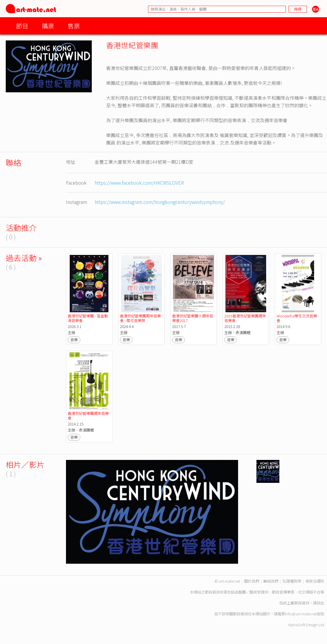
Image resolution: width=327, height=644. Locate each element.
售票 (74, 26)
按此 (320, 603)
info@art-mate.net (301, 614)
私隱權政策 (292, 581)
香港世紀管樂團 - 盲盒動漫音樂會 (88, 318)
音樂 (74, 340)
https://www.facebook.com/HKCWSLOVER (139, 183)
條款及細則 (315, 581)
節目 (22, 26)
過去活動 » (24, 258)
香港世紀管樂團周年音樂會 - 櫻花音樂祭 (140, 318)
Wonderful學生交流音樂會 (297, 318)
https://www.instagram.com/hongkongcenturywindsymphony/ (160, 202)
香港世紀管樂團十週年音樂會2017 (193, 318)
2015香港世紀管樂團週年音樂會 (245, 318)
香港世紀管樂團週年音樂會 (88, 416)
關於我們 (252, 581)
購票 (48, 26)
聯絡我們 (271, 581)
